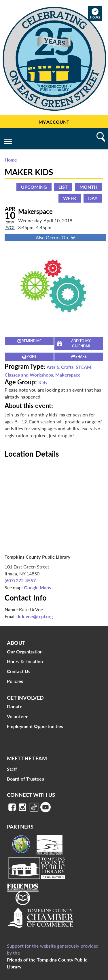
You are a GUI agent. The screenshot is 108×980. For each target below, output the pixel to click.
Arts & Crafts (60, 367)
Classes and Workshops (29, 375)
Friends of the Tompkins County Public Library (47, 963)
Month (88, 187)
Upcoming (34, 187)
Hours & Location (25, 661)
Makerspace (68, 375)
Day (93, 198)
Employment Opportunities (35, 726)
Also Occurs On (56, 237)
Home (11, 160)
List (63, 187)
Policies (15, 681)
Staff (12, 769)
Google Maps (37, 587)
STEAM (84, 367)
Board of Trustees (25, 779)
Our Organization (25, 652)
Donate (15, 706)
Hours (96, 13)
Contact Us (19, 671)
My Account (54, 122)
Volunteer (17, 716)
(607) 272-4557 (20, 580)
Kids (43, 382)
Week (70, 198)
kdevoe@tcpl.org (35, 616)
